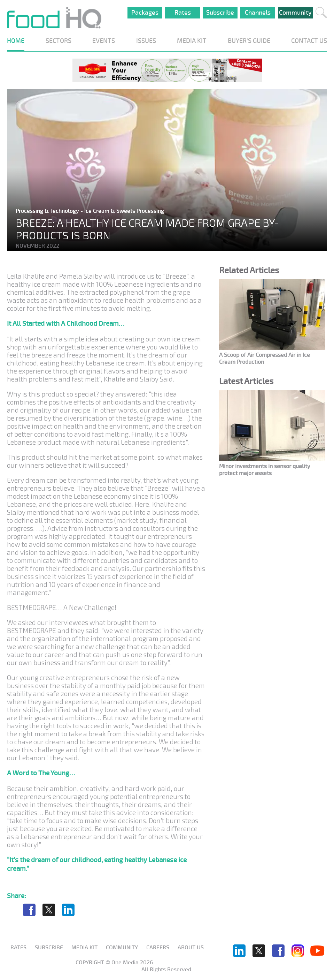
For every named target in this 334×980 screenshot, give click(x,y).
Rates (183, 13)
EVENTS (104, 41)
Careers (158, 948)
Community (295, 13)
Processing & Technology (48, 211)
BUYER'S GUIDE (249, 41)
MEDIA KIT (192, 41)
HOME (16, 41)
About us (191, 948)
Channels (258, 13)
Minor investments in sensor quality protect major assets (265, 470)
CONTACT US (309, 41)
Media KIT (84, 948)
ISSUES (146, 41)
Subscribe (220, 13)
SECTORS (59, 41)
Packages (145, 13)
